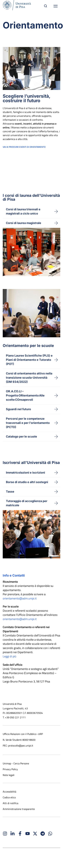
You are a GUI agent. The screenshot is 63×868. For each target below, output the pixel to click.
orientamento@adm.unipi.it (20, 598)
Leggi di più (10, 656)
